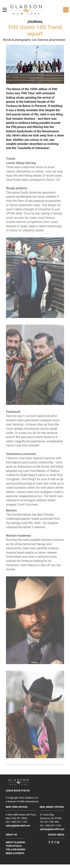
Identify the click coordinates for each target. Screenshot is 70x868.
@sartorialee (57, 40)
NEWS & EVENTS (15, 853)
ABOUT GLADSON (15, 842)
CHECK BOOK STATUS (18, 791)
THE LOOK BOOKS (16, 849)
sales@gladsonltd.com (18, 826)
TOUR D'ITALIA (14, 846)
